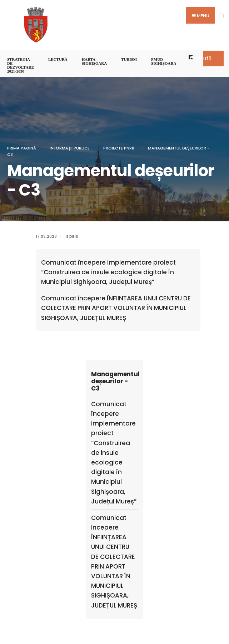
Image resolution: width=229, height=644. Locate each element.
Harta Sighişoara (94, 61)
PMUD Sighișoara (164, 61)
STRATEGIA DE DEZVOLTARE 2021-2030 (21, 65)
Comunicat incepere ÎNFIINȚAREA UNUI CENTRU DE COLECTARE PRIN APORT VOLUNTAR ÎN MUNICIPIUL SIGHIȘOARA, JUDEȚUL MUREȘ (116, 308)
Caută (204, 58)
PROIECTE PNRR (119, 148)
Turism (129, 59)
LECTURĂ (58, 59)
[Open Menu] (221, 16)
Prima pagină (22, 148)
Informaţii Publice (70, 148)
